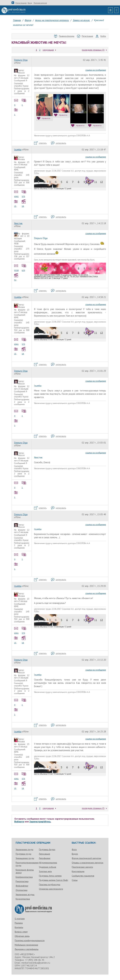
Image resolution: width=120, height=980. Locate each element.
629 (24, 267)
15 (17, 203)
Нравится (44, 118)
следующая (48, 50)
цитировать (59, 143)
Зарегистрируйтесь (40, 822)
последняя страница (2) (93, 50)
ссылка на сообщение (96, 70)
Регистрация (21, 3)
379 (24, 194)
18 (24, 203)
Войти (101, 36)
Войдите (19, 822)
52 (17, 277)
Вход (30, 3)
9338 (17, 267)
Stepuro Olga (21, 60)
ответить (40, 143)
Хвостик (18, 223)
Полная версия (40, 3)
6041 (17, 194)
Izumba (18, 150)
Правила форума (64, 36)
